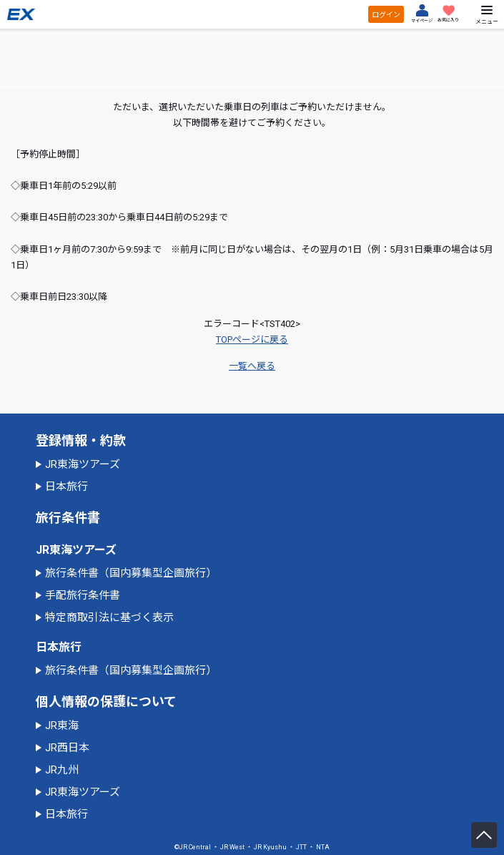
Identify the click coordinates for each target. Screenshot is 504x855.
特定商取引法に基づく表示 (109, 617)
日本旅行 (66, 487)
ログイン (386, 15)
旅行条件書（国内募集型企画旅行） (131, 573)
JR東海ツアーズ (83, 464)
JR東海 (62, 725)
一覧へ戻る (252, 366)
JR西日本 (67, 748)
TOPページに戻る (252, 339)
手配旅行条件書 (83, 595)
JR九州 (62, 770)
